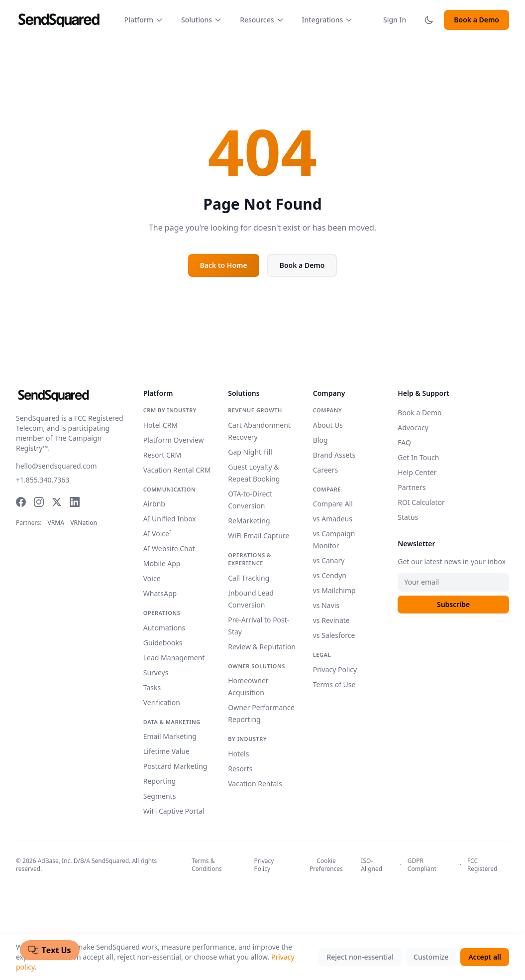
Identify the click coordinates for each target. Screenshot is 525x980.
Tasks (152, 687)
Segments (160, 796)
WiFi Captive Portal (174, 811)
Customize (431, 957)
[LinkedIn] (75, 502)
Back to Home (224, 265)
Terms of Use (334, 684)
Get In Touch (418, 457)
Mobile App (162, 563)
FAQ (404, 442)
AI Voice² (157, 534)
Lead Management (174, 658)
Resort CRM (162, 455)
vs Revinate (331, 620)
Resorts (240, 769)
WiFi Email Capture (259, 536)
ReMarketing (249, 521)
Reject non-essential (360, 957)
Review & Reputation (262, 647)
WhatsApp (160, 593)
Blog (320, 440)
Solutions (202, 20)
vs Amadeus (333, 519)
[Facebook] (21, 502)
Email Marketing (170, 736)
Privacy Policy (335, 670)
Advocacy (413, 428)
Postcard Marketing (175, 766)
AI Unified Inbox (170, 519)
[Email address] (453, 582)
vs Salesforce (334, 635)
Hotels (238, 754)
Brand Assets (334, 455)
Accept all (485, 957)
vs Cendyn (330, 575)
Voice (152, 578)
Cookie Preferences (326, 865)
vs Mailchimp (334, 590)
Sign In (395, 20)
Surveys (156, 673)
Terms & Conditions (207, 865)
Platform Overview (174, 440)
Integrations (328, 20)
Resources (262, 20)
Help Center (417, 472)
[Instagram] (39, 502)
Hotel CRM (160, 425)
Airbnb (154, 504)
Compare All (333, 504)
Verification (162, 702)
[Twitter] (57, 502)
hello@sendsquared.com (56, 466)
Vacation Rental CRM (177, 470)
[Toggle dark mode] (429, 20)
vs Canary (329, 560)
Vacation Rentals (255, 784)
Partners (412, 487)
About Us (328, 425)
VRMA (56, 523)
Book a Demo (476, 20)
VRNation (84, 523)
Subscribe (453, 604)
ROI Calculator (421, 502)
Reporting (159, 781)
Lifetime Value (166, 751)
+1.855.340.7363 (43, 480)
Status (408, 517)
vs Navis (326, 605)
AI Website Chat (169, 549)
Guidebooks (163, 643)
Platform (144, 20)
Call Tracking (249, 578)
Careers (325, 470)
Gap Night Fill (250, 452)
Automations (164, 628)
